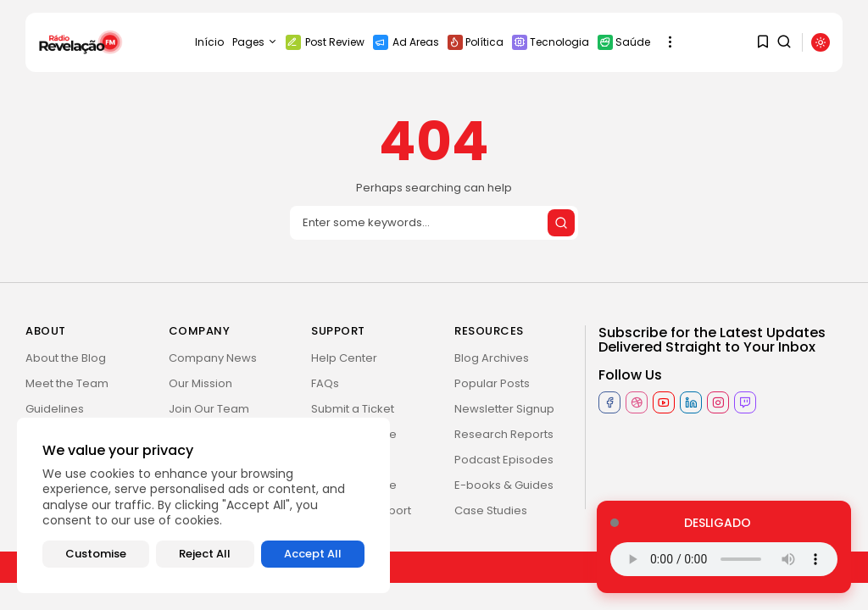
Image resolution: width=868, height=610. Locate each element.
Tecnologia (551, 42)
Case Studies (491, 510)
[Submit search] (561, 223)
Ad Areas (406, 42)
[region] (203, 505)
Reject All (205, 554)
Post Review (325, 42)
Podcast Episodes (504, 460)
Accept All (313, 554)
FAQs (325, 383)
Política (476, 42)
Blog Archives (492, 358)
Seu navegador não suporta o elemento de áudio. (724, 559)
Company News (213, 358)
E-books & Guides (504, 485)
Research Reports (504, 434)
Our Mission (200, 383)
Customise (96, 554)
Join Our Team (209, 409)
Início (209, 42)
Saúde (624, 42)
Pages (255, 42)
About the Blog (66, 358)
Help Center (344, 358)
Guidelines (55, 409)
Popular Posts (492, 383)
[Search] (434, 223)
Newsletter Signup (504, 409)
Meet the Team (67, 383)
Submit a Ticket (353, 409)
